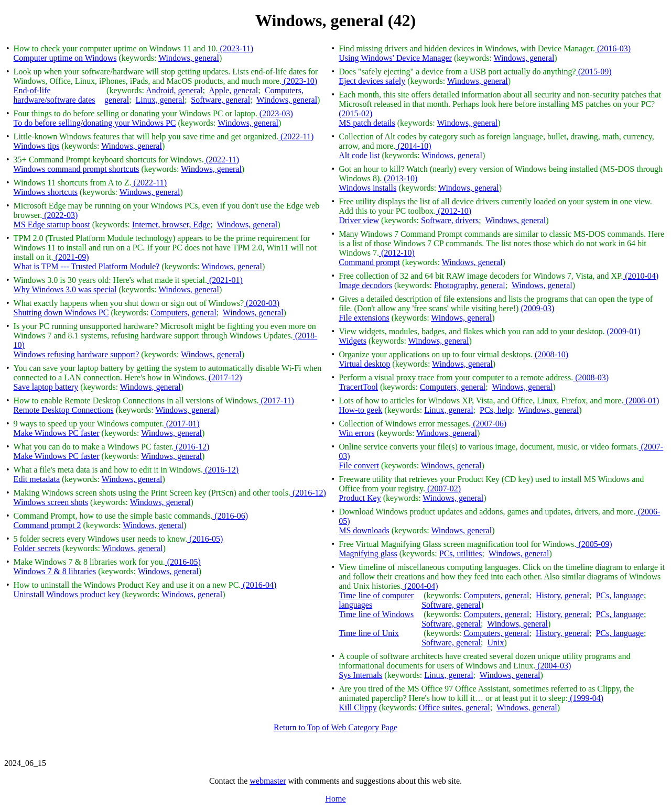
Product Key (360, 498)
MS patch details (367, 123)
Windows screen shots (51, 502)
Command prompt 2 (47, 525)
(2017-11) (277, 400)
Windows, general (189, 58)
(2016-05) (205, 539)
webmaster (268, 781)
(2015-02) (355, 113)
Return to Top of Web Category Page (335, 727)
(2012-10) (453, 211)
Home (335, 799)
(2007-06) (489, 424)
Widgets (353, 341)
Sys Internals (360, 675)
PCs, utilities (461, 553)
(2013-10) (399, 178)
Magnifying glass (368, 553)
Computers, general (183, 312)
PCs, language (620, 595)
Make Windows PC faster (57, 433)
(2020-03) (262, 303)
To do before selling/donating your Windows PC (95, 123)
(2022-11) (296, 136)
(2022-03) (60, 215)
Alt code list (359, 155)
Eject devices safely (372, 81)
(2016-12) (191, 447)
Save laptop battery (46, 387)
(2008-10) (550, 354)
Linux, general (160, 100)
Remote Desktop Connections (64, 410)
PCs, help (496, 410)
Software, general (220, 100)
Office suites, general (454, 707)
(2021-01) (225, 280)
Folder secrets (37, 548)
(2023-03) (275, 113)
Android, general (174, 90)
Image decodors (365, 285)
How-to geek (360, 410)
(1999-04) (586, 698)
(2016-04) (258, 585)
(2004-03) (553, 666)
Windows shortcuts (46, 192)
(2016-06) (230, 516)
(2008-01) (641, 400)
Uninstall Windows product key (67, 594)
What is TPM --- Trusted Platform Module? (87, 266)
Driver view (359, 220)
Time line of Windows (376, 614)
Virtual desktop (364, 364)
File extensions (364, 318)
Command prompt (369, 262)
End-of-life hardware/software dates (55, 95)
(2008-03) (591, 377)
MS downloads (364, 530)
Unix (495, 643)
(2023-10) (299, 81)
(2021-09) (71, 257)
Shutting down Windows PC (61, 312)
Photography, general (470, 285)
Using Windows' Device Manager (395, 58)
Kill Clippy (358, 707)
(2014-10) (413, 146)
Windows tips (37, 146)
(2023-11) (236, 48)
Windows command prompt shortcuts (77, 169)
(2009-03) (536, 308)
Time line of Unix (369, 633)
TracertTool (358, 387)
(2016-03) (613, 48)
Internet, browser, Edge (171, 224)
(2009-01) (623, 331)
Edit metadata (37, 479)
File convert (359, 465)
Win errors (356, 433)
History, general (562, 595)
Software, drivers (450, 220)
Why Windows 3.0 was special (65, 289)
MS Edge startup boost (52, 224)
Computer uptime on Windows (65, 58)
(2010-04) (641, 276)
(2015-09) (594, 72)
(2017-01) (182, 424)
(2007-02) (443, 489)
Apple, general (233, 90)
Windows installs (367, 188)
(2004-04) (420, 586)
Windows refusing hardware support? (77, 354)
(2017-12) (224, 377)
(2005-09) (594, 544)
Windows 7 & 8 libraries (55, 571)
